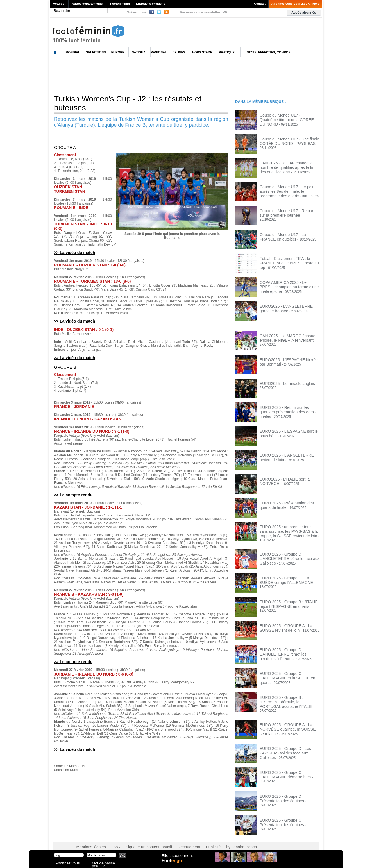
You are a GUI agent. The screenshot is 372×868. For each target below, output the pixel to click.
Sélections (96, 52)
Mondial (73, 52)
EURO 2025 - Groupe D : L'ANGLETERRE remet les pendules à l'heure (288, 650)
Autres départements (87, 4)
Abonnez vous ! (66, 864)
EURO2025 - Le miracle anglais (283, 383)
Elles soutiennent (177, 859)
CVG (111, 840)
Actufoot (59, 4)
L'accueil (55, 52)
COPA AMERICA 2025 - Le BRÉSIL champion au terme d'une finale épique (289, 284)
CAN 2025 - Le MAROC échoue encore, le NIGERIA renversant (283, 337)
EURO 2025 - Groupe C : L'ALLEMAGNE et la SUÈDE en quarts (289, 672)
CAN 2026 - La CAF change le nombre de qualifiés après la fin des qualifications (289, 167)
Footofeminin (120, 4)
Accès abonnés (304, 13)
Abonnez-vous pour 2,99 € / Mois (295, 4)
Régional (159, 52)
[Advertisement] (152, 76)
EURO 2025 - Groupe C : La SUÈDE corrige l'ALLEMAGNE (287, 576)
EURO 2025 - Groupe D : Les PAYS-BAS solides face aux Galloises (287, 744)
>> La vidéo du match (73, 252)
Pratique (227, 52)
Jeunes (179, 52)
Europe (118, 52)
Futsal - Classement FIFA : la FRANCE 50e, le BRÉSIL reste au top (289, 260)
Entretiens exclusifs (151, 4)
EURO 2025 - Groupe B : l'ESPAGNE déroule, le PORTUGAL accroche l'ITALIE (288, 698)
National (140, 52)
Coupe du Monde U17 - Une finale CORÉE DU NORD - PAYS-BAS (285, 141)
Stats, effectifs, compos (268, 52)
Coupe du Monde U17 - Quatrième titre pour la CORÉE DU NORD (289, 117)
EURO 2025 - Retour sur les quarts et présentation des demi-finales (288, 409)
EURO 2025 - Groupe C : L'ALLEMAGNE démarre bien (282, 767)
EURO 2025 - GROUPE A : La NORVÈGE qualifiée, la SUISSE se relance (286, 722)
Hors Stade (202, 52)
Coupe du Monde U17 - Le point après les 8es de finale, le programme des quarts (288, 191)
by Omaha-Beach (222, 840)
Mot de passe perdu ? (107, 864)
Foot (173, 864)
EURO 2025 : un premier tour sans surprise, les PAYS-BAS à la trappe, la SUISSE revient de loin (288, 531)
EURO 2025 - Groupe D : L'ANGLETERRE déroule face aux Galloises (285, 554)
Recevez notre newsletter (200, 12)
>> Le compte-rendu (71, 494)
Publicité (197, 840)
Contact (260, 4)
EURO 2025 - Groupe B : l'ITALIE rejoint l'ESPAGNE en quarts (284, 600)
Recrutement (175, 840)
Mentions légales (89, 840)
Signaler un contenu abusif (140, 840)
